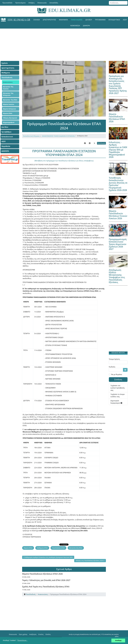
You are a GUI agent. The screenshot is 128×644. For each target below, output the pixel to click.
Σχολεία (37, 20)
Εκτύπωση (101, 143)
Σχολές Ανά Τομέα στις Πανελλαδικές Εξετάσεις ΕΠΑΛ (46, 587)
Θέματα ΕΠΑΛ (8, 113)
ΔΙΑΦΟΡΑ (86, 26)
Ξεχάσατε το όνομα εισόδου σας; (118, 395)
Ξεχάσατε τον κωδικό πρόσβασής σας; (118, 388)
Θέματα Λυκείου (9, 104)
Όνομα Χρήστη (114, 359)
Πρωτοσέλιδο (7, 3)
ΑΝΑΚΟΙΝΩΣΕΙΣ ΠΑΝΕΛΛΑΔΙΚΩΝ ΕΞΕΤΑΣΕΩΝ (58, 136)
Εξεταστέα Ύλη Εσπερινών (8, 94)
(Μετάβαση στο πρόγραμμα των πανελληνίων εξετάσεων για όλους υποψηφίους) (64, 161)
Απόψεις (31, 3)
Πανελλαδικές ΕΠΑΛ (58, 548)
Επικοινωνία (42, 3)
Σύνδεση (118, 379)
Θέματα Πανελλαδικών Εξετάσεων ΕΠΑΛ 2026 (42, 574)
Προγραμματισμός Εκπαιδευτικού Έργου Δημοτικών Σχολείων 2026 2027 (118, 244)
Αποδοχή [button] (118, 640)
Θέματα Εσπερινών (9, 109)
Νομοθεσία (75, 26)
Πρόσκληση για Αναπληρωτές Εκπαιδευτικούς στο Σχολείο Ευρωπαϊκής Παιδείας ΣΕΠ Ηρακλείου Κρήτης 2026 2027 (118, 85)
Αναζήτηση (33, 634)
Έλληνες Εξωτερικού (10, 118)
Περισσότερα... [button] (22, 640)
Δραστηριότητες (49, 20)
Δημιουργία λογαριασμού (116, 402)
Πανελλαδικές (77, 20)
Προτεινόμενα (20, 3)
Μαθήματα (63, 20)
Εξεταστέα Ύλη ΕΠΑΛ (10, 100)
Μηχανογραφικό (9, 122)
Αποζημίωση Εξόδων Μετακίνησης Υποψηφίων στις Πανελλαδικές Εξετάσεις (117, 276)
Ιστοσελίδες (54, 3)
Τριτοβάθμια (100, 20)
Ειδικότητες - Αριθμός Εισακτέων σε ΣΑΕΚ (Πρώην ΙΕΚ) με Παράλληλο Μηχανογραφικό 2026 (118, 150)
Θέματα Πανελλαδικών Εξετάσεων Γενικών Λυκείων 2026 (118, 215)
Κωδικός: (112, 367)
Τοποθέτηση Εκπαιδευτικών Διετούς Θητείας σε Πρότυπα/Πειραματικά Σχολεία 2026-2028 (118, 184)
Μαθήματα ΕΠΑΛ (42, 548)
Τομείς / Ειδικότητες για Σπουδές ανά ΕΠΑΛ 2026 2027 (46, 580)
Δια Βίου (89, 20)
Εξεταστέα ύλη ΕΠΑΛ (76, 548)
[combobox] (118, 3)
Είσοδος (48, 634)
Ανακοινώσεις (8, 82)
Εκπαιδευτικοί (114, 20)
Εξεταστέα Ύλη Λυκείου (8, 88)
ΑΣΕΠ (3, 141)
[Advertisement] (64, 42)
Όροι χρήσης (23, 634)
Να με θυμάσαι (117, 374)
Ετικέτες (41, 634)
